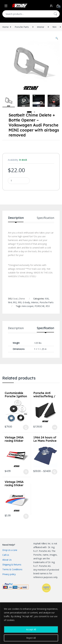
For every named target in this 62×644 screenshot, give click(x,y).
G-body (26, 302)
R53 (48, 306)
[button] (57, 38)
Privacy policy (9, 574)
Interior (41, 27)
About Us (7, 560)
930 (47, 299)
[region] (31, 623)
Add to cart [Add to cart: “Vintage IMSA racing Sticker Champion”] (26, 472)
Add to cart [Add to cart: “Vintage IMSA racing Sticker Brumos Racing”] (26, 516)
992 (15, 302)
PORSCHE (40, 306)
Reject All (31, 638)
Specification (45, 218)
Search (55, 14)
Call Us (6, 555)
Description (16, 218)
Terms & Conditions (12, 569)
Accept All (31, 629)
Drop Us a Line (10, 550)
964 (54, 27)
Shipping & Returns (12, 565)
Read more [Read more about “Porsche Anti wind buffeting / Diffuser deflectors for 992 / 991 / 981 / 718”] (55, 427)
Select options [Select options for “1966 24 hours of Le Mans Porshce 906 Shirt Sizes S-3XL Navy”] (54, 472)
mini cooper (27, 306)
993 (20, 302)
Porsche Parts (22, 27)
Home (5, 27)
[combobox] (27, 14)
